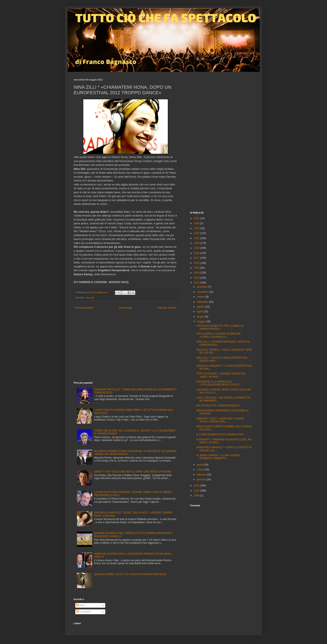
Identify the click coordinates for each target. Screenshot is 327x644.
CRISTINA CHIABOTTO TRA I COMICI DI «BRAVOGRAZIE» (220, 327)
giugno (201, 317)
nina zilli (90, 298)
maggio (201, 321)
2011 (197, 486)
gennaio (202, 479)
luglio (200, 312)
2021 (197, 238)
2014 (197, 273)
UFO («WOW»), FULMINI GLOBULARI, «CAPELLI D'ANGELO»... (219, 335)
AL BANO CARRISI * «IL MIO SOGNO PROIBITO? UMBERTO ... (218, 457)
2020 (197, 243)
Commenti (83, 612)
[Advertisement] (126, 346)
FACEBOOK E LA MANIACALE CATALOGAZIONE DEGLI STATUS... (219, 383)
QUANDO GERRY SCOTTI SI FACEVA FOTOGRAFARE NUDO (130, 574)
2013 (197, 278)
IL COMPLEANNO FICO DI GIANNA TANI (220, 434)
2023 (197, 228)
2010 (197, 491)
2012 (197, 283)
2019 (197, 248)
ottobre (201, 297)
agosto (201, 307)
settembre (203, 302)
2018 (197, 253)
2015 (197, 268)
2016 (197, 263)
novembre (203, 292)
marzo (201, 470)
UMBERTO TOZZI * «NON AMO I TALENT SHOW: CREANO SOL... (220, 420)
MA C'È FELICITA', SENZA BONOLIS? (218, 406)
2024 (197, 223)
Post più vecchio (167, 308)
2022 (197, 233)
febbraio (202, 475)
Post (80, 605)
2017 (197, 258)
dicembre (202, 287)
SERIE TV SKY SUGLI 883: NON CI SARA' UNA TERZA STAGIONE (133, 472)
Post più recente (84, 308)
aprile (200, 465)
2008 (197, 496)
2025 (197, 218)
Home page (125, 308)
